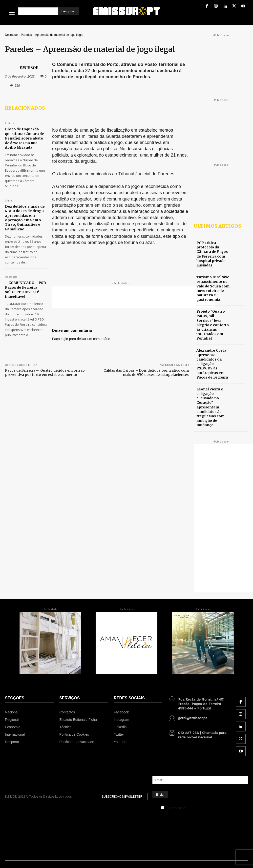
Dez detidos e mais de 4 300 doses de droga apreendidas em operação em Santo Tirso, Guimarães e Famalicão (26, 217)
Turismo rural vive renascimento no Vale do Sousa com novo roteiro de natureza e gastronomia (213, 288)
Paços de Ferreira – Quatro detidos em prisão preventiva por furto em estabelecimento (45, 373)
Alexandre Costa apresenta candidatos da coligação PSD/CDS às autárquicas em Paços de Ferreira (212, 364)
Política (10, 123)
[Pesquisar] (69, 11)
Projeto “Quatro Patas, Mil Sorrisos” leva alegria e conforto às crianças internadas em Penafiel (213, 325)
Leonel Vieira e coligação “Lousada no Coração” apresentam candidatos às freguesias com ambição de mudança (211, 407)
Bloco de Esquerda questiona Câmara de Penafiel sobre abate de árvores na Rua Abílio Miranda (24, 138)
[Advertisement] (134, 297)
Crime (8, 200)
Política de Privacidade (205, 808)
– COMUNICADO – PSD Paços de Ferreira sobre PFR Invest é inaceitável (25, 289)
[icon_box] (199, 702)
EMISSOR (29, 68)
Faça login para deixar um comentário (81, 339)
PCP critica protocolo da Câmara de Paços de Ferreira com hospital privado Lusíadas (212, 254)
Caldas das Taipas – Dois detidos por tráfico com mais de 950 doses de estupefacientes (146, 373)
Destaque (11, 35)
